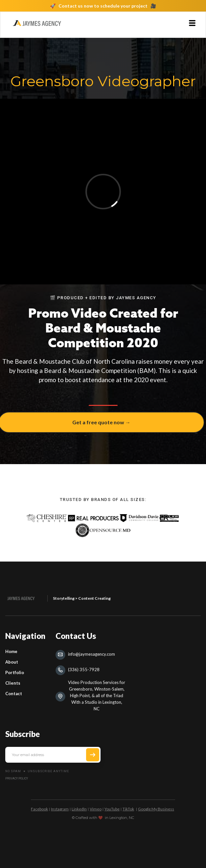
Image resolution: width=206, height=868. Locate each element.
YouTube (112, 809)
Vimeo (96, 809)
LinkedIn (79, 809)
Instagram (60, 809)
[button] (192, 23)
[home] (37, 23)
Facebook (39, 809)
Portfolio (15, 672)
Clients (13, 683)
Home (11, 651)
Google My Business (156, 809)
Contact (14, 694)
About (12, 662)
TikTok (128, 809)
